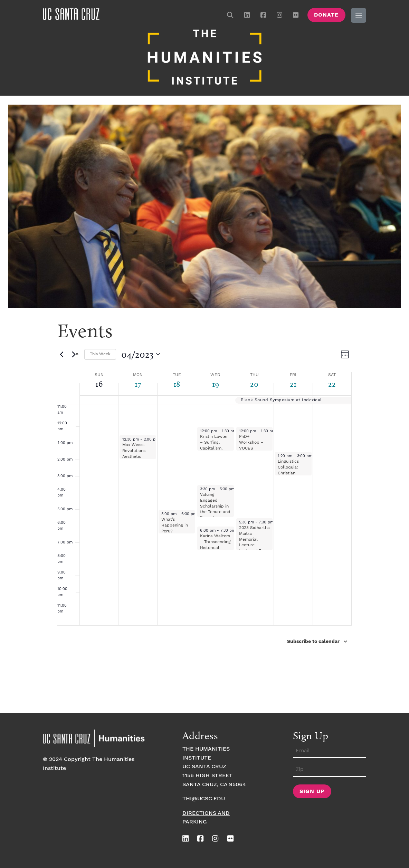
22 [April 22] (332, 383)
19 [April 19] (216, 383)
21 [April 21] (293, 383)
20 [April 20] (254, 383)
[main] (204, 512)
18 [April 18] (177, 383)
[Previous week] (61, 353)
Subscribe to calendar (313, 640)
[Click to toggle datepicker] (141, 353)
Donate (326, 15)
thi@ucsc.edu (204, 798)
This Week (100, 353)
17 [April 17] (138, 383)
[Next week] (75, 353)
